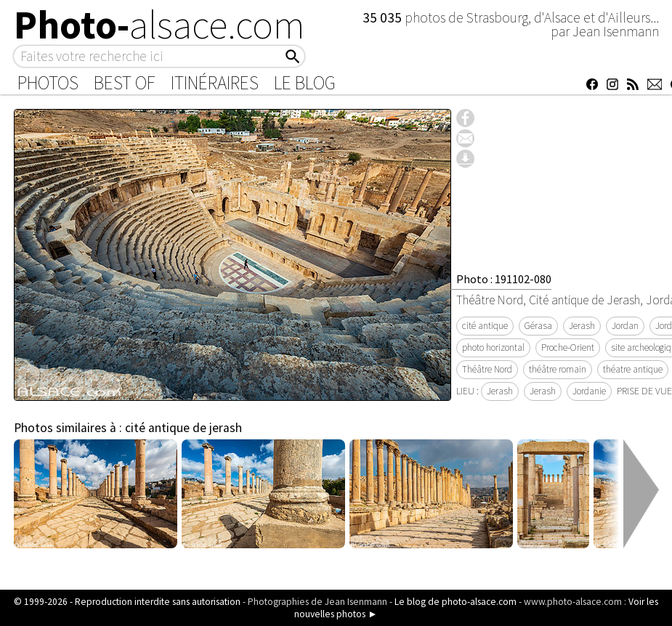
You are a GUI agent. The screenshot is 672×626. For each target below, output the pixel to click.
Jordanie (589, 391)
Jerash (582, 326)
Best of (125, 83)
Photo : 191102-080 (504, 279)
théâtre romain (558, 369)
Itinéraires (215, 83)
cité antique (485, 326)
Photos (48, 83)
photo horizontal (493, 347)
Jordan (625, 326)
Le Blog (305, 83)
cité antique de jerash (183, 428)
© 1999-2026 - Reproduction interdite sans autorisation (127, 602)
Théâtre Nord (487, 369)
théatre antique (633, 369)
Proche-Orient (568, 347)
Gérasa (538, 326)
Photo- (159, 25)
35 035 (384, 17)
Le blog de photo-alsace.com (456, 602)
